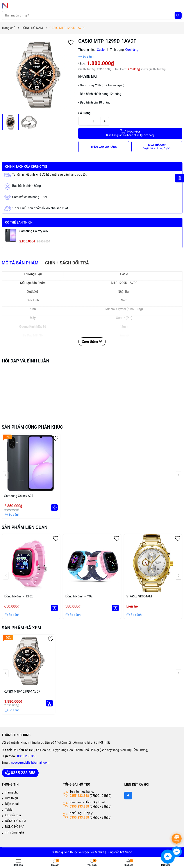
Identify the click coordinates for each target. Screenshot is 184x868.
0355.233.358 (79, 796)
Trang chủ (12, 792)
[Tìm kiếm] (178, 15)
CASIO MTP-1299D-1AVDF (22, 691)
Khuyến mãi (13, 815)
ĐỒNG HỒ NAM (16, 821)
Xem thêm (92, 342)
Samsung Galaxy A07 (34, 231)
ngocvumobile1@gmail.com (30, 762)
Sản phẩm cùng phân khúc (32, 427)
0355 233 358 (27, 756)
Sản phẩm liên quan (25, 527)
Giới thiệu (12, 798)
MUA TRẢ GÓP (157, 147)
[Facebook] (128, 796)
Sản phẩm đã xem (22, 628)
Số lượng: (85, 113)
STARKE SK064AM (139, 596)
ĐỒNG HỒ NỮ (14, 827)
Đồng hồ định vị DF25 (19, 596)
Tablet (9, 810)
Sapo (129, 852)
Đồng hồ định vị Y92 (79, 596)
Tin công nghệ (15, 832)
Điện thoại (12, 804)
